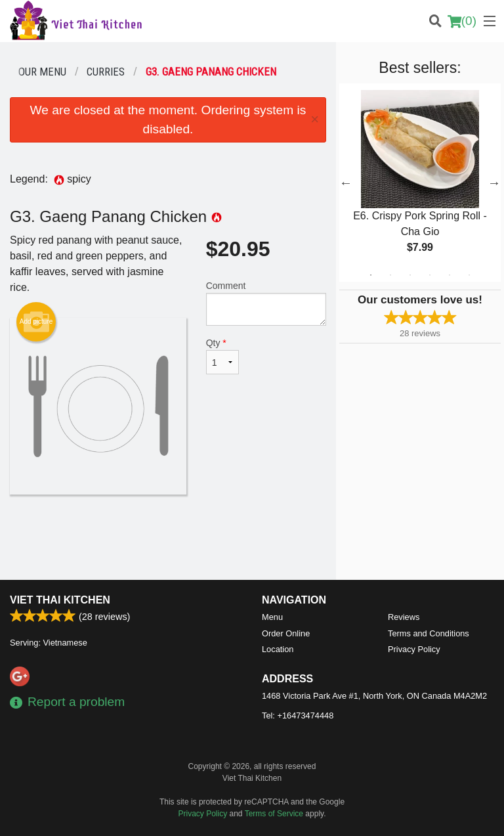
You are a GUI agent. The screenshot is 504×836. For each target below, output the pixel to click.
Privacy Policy (414, 649)
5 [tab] (450, 275)
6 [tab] (469, 275)
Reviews (404, 617)
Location (278, 649)
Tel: (298, 715)
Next (494, 183)
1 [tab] (371, 275)
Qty (222, 356)
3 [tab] (410, 275)
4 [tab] (430, 275)
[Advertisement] (168, 537)
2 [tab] (390, 275)
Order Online (286, 633)
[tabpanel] (420, 183)
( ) (462, 21)
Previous (346, 183)
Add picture (36, 322)
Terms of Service (274, 814)
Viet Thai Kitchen (60, 600)
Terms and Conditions (429, 633)
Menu (272, 617)
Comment (266, 303)
